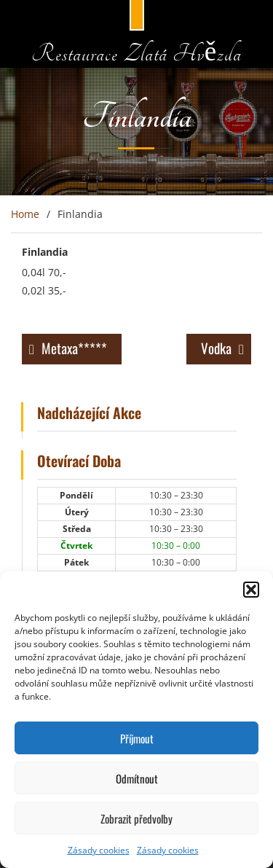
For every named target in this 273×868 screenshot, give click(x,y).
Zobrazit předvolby (136, 818)
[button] (251, 590)
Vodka (216, 348)
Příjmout (137, 738)
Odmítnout (137, 778)
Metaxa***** (74, 348)
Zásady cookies (99, 850)
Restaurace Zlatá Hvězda (136, 54)
